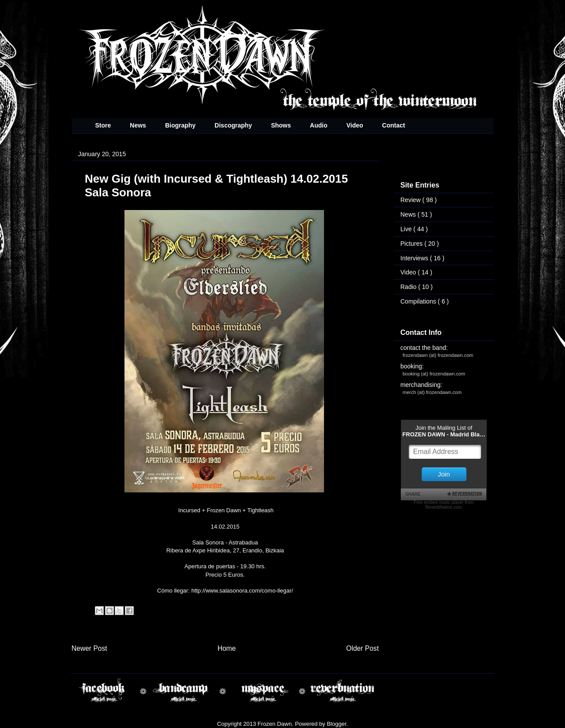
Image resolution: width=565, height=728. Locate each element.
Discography (233, 125)
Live (407, 229)
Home (227, 648)
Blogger (336, 724)
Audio (319, 125)
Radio (409, 287)
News (138, 125)
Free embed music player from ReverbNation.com (444, 505)
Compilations (419, 301)
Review (411, 200)
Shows (281, 125)
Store (103, 125)
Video (355, 125)
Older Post (362, 648)
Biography (180, 125)
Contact (394, 125)
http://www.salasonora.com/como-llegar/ (242, 591)
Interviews (415, 258)
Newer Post (89, 648)
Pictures (412, 244)
